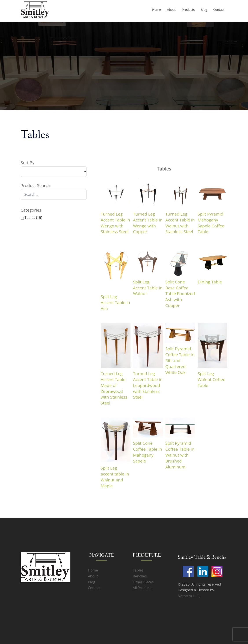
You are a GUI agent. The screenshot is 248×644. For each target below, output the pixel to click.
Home (156, 10)
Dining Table (210, 282)
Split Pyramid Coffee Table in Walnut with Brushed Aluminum (180, 455)
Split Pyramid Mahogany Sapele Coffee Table (211, 223)
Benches (140, 576)
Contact (219, 10)
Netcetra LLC (188, 596)
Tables (138, 570)
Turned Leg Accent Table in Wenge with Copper (148, 223)
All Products (143, 588)
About (171, 10)
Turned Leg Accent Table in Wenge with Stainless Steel (116, 223)
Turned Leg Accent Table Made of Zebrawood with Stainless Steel (114, 388)
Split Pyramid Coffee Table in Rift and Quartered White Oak (180, 361)
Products (188, 10)
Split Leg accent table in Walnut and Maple (115, 477)
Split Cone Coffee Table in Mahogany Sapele (147, 452)
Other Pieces (143, 582)
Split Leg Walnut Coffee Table (211, 379)
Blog (204, 10)
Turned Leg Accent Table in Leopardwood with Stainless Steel (148, 385)
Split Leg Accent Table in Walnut (148, 288)
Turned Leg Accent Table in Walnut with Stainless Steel (180, 223)
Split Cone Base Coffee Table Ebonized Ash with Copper (180, 294)
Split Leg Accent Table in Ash (116, 303)
